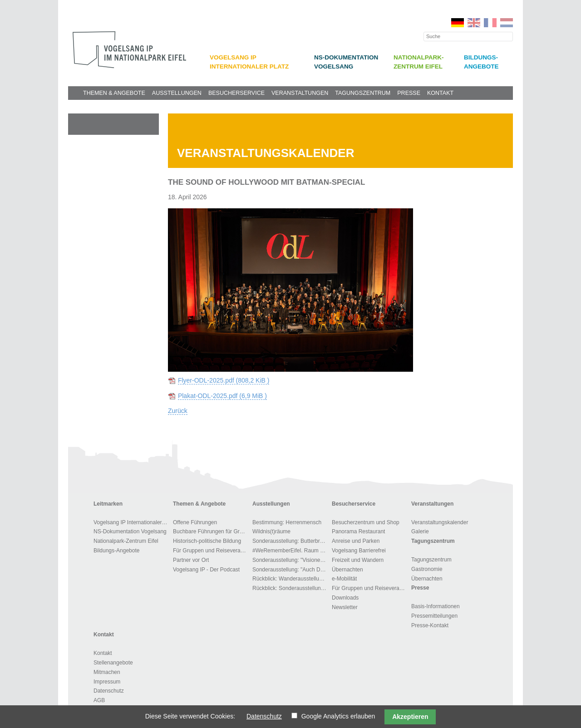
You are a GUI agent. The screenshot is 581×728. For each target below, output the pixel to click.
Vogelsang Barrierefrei (359, 551)
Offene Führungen (195, 522)
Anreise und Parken (356, 541)
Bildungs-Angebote (116, 551)
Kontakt (440, 93)
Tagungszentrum (363, 93)
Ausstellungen (177, 93)
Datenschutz (109, 691)
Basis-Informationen (436, 606)
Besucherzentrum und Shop (366, 522)
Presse (409, 93)
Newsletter (345, 607)
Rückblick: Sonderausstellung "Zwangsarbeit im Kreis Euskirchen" (291, 588)
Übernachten (347, 570)
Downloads (345, 598)
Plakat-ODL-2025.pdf (222, 396)
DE (458, 23)
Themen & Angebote (114, 93)
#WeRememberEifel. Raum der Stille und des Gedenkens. (291, 551)
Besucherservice (236, 93)
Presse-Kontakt (430, 625)
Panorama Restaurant (358, 531)
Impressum (107, 682)
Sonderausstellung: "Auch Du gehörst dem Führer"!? (291, 570)
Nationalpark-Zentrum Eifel (126, 541)
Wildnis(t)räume (271, 531)
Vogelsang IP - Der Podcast (206, 570)
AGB (99, 700)
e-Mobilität (344, 579)
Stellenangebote (113, 663)
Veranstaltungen (300, 93)
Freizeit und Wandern (358, 560)
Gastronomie (427, 569)
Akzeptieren (410, 717)
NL (507, 23)
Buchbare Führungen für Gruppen (211, 531)
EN (474, 23)
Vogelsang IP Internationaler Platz (132, 522)
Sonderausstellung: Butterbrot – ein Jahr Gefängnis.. (291, 541)
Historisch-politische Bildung (207, 541)
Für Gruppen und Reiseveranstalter (211, 551)
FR (490, 23)
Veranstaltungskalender (440, 522)
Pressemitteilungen (434, 616)
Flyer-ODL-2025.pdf (224, 380)
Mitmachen (107, 672)
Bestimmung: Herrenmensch (287, 522)
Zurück (178, 411)
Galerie (420, 531)
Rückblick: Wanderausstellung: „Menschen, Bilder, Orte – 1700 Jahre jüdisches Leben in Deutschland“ (291, 579)
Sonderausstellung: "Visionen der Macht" (291, 560)
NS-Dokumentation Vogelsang (130, 531)
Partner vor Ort (191, 560)
